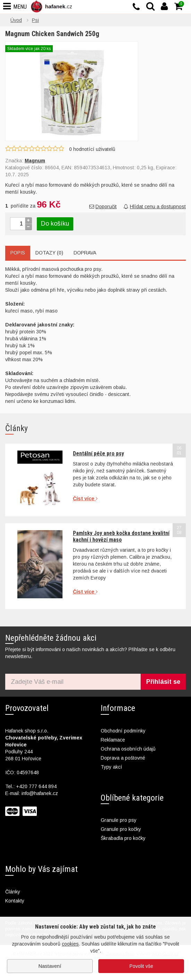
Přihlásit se (163, 682)
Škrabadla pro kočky (123, 838)
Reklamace (113, 740)
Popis (18, 253)
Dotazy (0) (49, 253)
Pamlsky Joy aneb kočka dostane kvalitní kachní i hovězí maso (121, 536)
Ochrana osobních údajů (128, 749)
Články (13, 892)
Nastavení (50, 966)
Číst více (85, 499)
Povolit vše (141, 966)
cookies (70, 944)
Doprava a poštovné (123, 758)
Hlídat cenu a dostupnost (155, 206)
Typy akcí (111, 767)
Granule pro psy (119, 820)
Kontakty (15, 901)
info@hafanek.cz (40, 793)
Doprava (85, 253)
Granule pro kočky (121, 829)
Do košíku (55, 224)
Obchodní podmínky (123, 731)
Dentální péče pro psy (98, 453)
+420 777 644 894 (36, 786)
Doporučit (103, 206)
